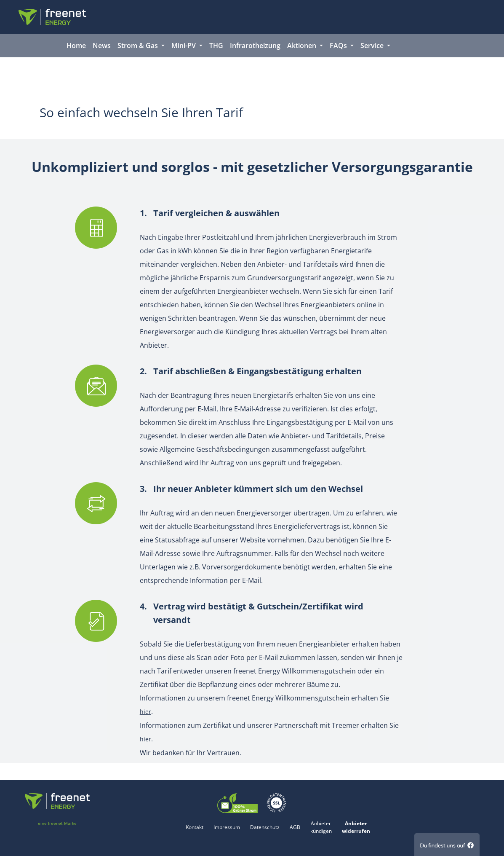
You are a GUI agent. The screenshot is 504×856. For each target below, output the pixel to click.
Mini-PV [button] (184, 46)
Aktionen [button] (303, 46)
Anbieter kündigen (321, 827)
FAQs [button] (339, 46)
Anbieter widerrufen (356, 827)
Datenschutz (265, 827)
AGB (295, 827)
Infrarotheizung (255, 46)
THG (216, 46)
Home (76, 46)
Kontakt (195, 827)
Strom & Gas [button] (139, 46)
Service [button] (373, 46)
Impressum (227, 827)
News (102, 46)
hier (145, 712)
